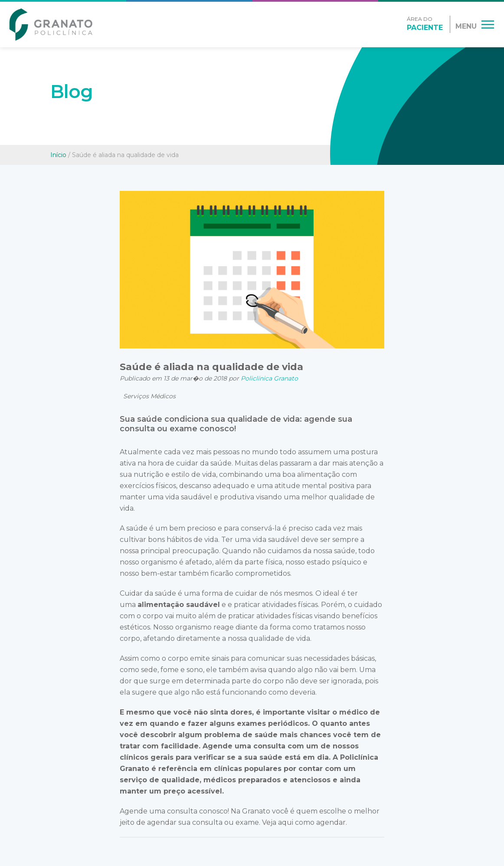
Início (58, 155)
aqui (286, 822)
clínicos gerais (147, 757)
